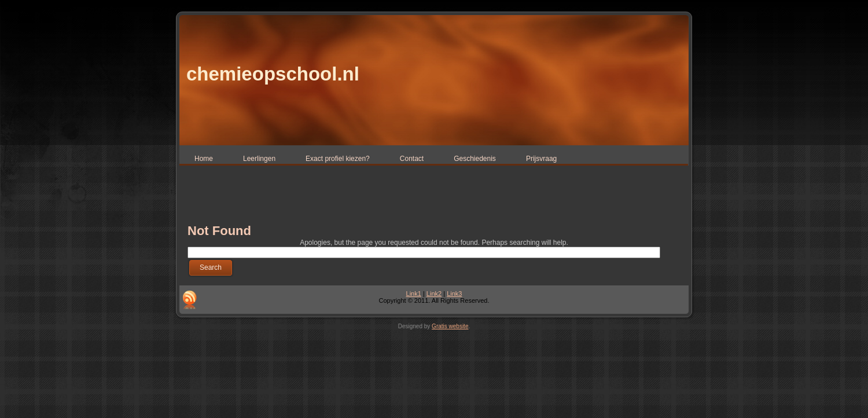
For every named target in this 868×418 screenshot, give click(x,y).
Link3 (454, 294)
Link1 (414, 294)
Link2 (434, 294)
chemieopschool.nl (273, 74)
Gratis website (450, 326)
